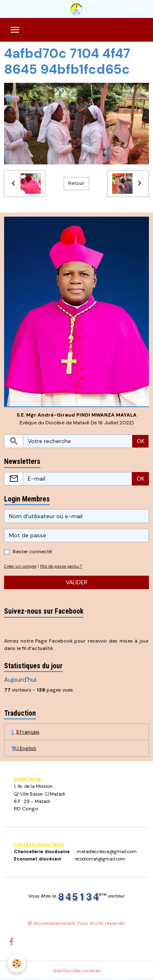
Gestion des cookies (77, 971)
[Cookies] (17, 963)
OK (141, 441)
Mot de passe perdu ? (61, 566)
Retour (76, 183)
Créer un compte (20, 566)
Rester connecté (32, 552)
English (24, 748)
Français (26, 732)
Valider (76, 582)
